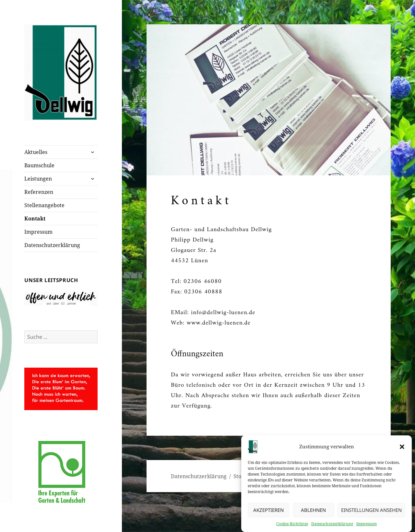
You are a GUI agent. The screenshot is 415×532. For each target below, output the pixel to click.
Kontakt (35, 219)
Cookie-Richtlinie (292, 526)
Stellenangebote (44, 205)
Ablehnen (313, 512)
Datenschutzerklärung (332, 526)
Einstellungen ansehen (371, 512)
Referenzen (39, 192)
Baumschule (39, 165)
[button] (402, 449)
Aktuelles (36, 152)
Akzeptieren (268, 512)
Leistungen (38, 179)
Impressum (367, 526)
